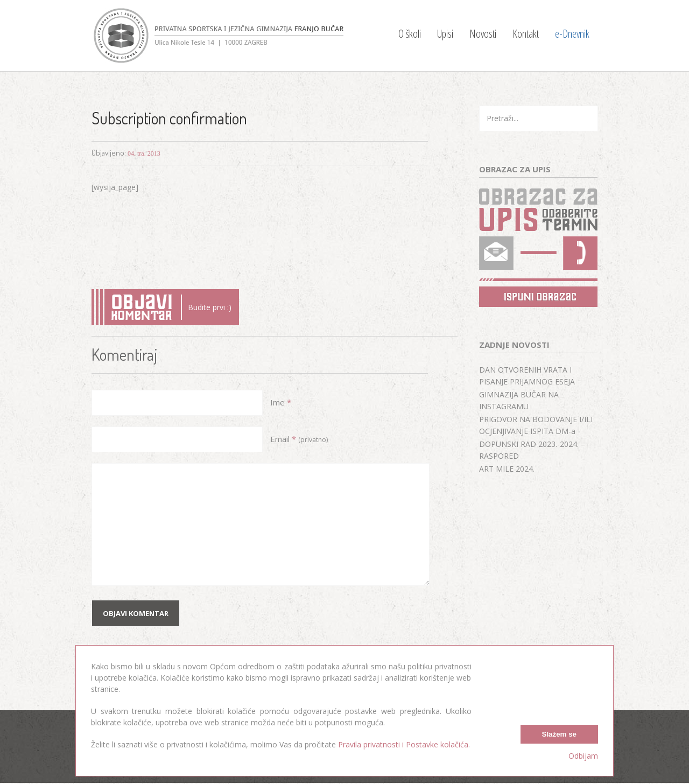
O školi (410, 34)
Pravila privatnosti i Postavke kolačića (403, 744)
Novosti (483, 34)
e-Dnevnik (572, 34)
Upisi (445, 34)
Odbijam (583, 756)
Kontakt (526, 34)
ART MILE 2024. (507, 469)
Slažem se (559, 734)
